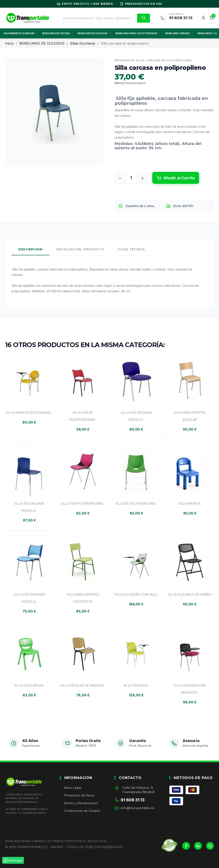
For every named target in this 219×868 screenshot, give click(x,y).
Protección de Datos (77, 795)
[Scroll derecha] (215, 34)
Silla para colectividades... (29, 413)
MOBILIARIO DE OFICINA (58, 33)
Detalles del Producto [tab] (80, 249)
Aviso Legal (71, 788)
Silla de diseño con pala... (136, 595)
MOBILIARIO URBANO (179, 33)
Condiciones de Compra (80, 811)
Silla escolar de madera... (83, 685)
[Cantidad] (131, 178)
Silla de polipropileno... (136, 504)
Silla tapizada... (136, 685)
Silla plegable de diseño (190, 595)
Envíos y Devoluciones (79, 803)
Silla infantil (190, 504)
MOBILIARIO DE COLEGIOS (94, 33)
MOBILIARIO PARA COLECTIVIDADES (138, 33)
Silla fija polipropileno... (83, 504)
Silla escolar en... (29, 685)
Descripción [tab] (30, 249)
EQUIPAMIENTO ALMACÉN (21, 33)
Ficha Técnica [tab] (131, 249)
